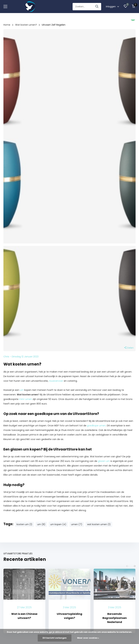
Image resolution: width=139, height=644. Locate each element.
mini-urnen (26, 399)
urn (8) (41, 524)
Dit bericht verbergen (55, 638)
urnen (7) (77, 524)
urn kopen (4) (58, 524)
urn (22, 390)
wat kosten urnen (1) (99, 524)
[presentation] (127, 566)
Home (7, 25)
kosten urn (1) (24, 524)
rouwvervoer (56, 381)
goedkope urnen (96, 426)
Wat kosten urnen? (26, 25)
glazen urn (104, 461)
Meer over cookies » (88, 638)
